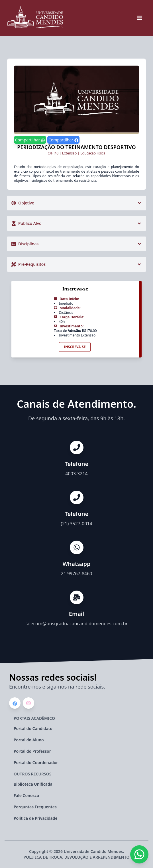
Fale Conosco (26, 795)
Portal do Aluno (29, 740)
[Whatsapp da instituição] (139, 854)
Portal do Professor (32, 751)
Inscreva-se (75, 347)
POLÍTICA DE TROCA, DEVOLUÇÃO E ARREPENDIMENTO (77, 857)
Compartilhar (30, 140)
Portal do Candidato (33, 728)
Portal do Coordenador (36, 763)
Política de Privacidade (36, 818)
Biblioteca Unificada (33, 784)
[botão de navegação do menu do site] (140, 18)
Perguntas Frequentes (35, 807)
